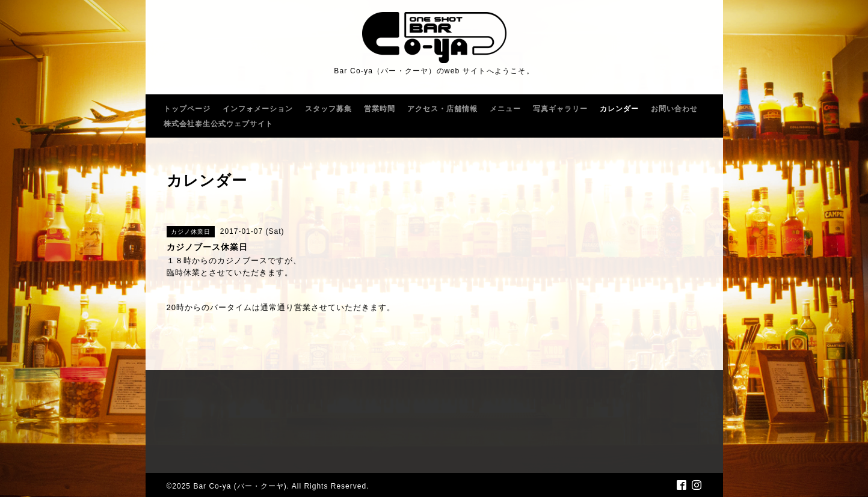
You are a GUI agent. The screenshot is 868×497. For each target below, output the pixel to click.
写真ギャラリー (560, 109)
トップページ (187, 109)
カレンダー (619, 109)
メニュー (505, 109)
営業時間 (380, 109)
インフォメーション (258, 109)
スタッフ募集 (328, 109)
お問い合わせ (674, 109)
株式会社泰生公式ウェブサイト (218, 124)
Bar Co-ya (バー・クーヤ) (240, 486)
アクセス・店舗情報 (442, 109)
